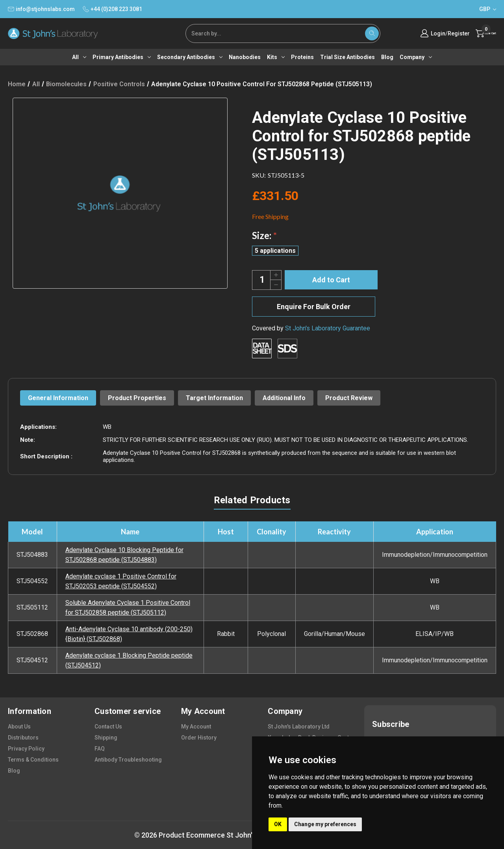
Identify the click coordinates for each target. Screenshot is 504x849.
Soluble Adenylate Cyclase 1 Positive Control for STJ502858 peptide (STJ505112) (128, 608)
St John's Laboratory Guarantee (328, 328)
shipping (106, 738)
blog (14, 771)
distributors (23, 738)
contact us (108, 727)
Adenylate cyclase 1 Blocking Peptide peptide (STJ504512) (129, 660)
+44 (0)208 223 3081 (112, 9)
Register (445, 33)
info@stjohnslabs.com (41, 9)
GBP (488, 9)
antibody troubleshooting (128, 760)
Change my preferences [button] (325, 824)
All (79, 57)
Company (416, 57)
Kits (276, 57)
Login (424, 33)
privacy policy (26, 749)
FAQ (100, 749)
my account (196, 727)
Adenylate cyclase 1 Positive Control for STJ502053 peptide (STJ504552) (121, 581)
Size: (264, 235)
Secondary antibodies (190, 57)
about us (19, 727)
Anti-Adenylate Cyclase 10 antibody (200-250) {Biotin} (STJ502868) (129, 634)
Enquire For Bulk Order (314, 307)
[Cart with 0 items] (479, 33)
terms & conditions (33, 760)
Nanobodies (245, 57)
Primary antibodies (122, 57)
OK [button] (278, 824)
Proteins (302, 57)
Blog (387, 57)
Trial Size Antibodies (347, 57)
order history (199, 738)
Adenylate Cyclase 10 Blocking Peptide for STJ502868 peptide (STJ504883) (124, 555)
